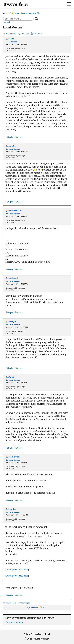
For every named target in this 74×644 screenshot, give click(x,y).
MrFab (11, 377)
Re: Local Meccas (13, 149)
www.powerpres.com (17, 570)
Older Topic (25, 603)
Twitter (49, 634)
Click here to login (14, 622)
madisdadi (13, 278)
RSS (44, 608)
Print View (37, 34)
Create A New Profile (31, 13)
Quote (20, 137)
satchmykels (14, 457)
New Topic (25, 34)
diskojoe (12, 322)
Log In (16, 13)
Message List (11, 34)
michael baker (15, 211)
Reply (11, 137)
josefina (12, 509)
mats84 (12, 146)
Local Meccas (11, 42)
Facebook (46, 634)
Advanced (6, 22)
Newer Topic (11, 603)
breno (11, 39)
